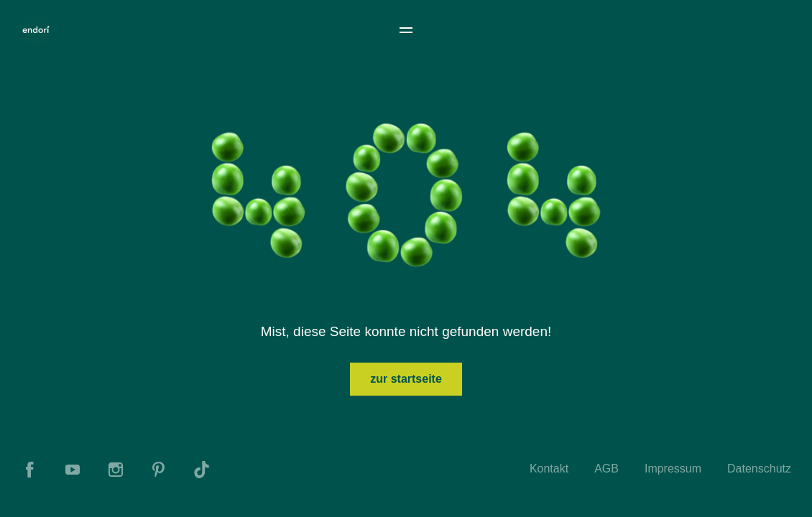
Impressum (673, 469)
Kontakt (549, 469)
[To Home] (36, 30)
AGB (606, 469)
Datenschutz (759, 469)
